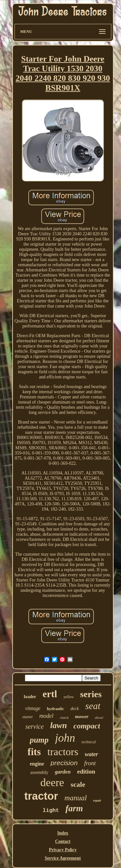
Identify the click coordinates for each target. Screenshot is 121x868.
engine (37, 764)
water (91, 754)
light (51, 810)
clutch (64, 717)
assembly (39, 772)
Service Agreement (63, 858)
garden (63, 772)
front (90, 763)
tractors (63, 752)
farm (74, 808)
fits (34, 752)
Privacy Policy (63, 850)
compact (87, 726)
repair (97, 800)
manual (76, 798)
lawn (58, 725)
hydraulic (55, 709)
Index (63, 833)
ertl (50, 694)
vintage (33, 708)
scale (78, 784)
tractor (41, 796)
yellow (69, 697)
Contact (63, 841)
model (46, 716)
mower (82, 717)
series (91, 694)
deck (75, 709)
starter (27, 717)
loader (30, 697)
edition (86, 771)
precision (64, 763)
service (35, 727)
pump (39, 740)
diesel (99, 717)
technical (89, 742)
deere (52, 782)
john (65, 738)
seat (93, 706)
